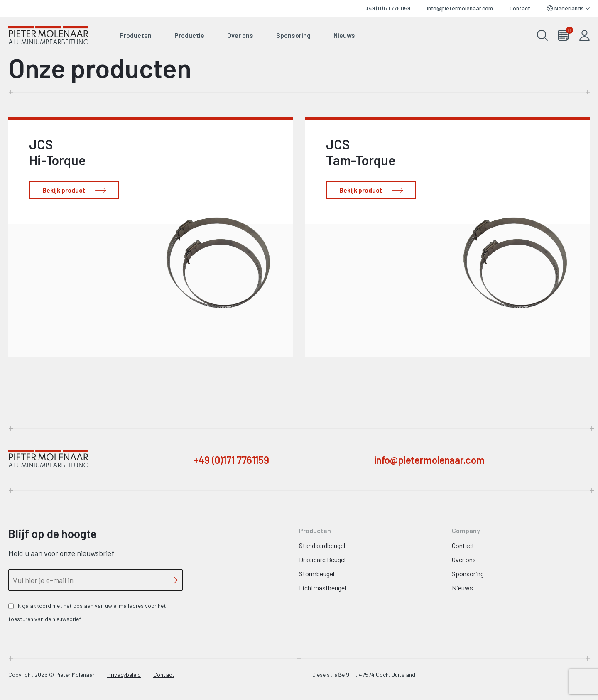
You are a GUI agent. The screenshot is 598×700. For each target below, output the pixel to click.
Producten (136, 35)
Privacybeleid (124, 674)
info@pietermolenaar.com (460, 8)
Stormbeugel (317, 574)
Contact (520, 8)
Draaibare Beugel (322, 559)
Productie (189, 35)
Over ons (240, 35)
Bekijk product (64, 190)
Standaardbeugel (322, 545)
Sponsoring (293, 35)
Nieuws (344, 35)
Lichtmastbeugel (322, 588)
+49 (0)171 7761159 (388, 8)
